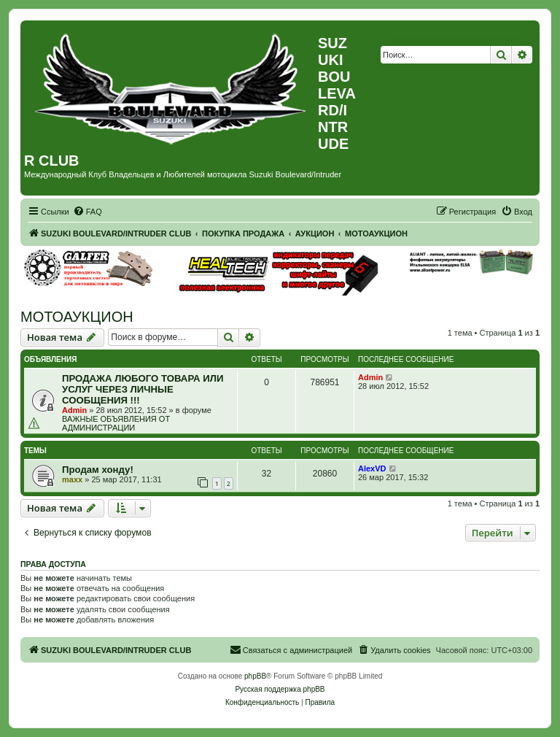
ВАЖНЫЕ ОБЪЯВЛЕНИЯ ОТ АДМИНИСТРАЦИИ (116, 423)
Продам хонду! (98, 470)
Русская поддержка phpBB (280, 689)
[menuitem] (87, 212)
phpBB (255, 676)
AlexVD (372, 468)
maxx (72, 479)
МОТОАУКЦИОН (77, 317)
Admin (74, 410)
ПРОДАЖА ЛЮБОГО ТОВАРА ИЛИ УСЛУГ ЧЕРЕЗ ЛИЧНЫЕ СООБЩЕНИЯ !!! (143, 389)
